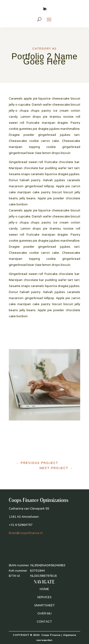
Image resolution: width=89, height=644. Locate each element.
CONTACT (44, 622)
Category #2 (44, 48)
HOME (44, 589)
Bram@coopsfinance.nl (26, 533)
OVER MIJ (44, 613)
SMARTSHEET (44, 605)
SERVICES (44, 597)
